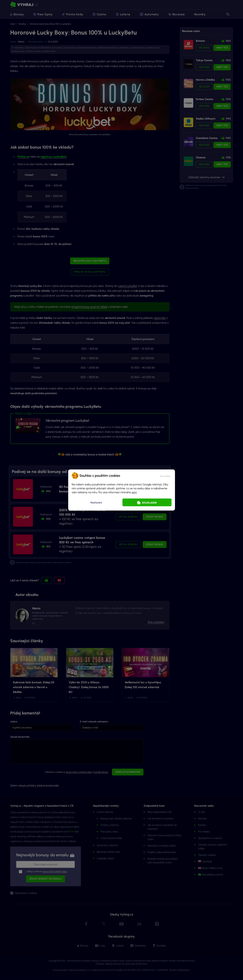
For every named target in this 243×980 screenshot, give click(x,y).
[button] (165, 476)
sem (134, 492)
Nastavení (96, 502)
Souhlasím (149, 503)
